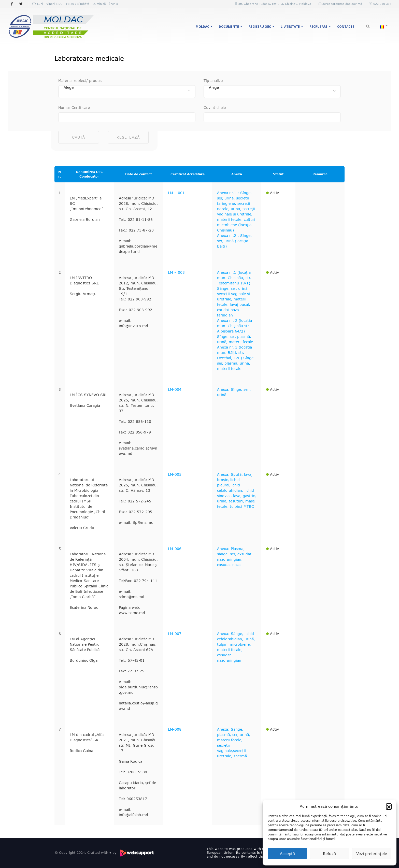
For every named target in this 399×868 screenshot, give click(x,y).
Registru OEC (260, 27)
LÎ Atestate (290, 27)
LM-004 (175, 389)
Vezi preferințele (372, 853)
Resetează (128, 137)
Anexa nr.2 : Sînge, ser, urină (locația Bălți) (234, 241)
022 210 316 (382, 4)
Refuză (329, 853)
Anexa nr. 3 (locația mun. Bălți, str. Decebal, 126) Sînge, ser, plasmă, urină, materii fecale (236, 358)
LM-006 (175, 549)
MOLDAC (202, 27)
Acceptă (287, 853)
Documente (229, 27)
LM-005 (175, 474)
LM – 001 (176, 193)
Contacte (346, 27)
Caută (79, 137)
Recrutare (318, 27)
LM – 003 (176, 272)
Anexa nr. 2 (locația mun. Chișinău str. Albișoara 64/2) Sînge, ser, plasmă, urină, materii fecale (235, 331)
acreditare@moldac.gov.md (342, 4)
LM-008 (175, 729)
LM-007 (175, 634)
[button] (389, 806)
